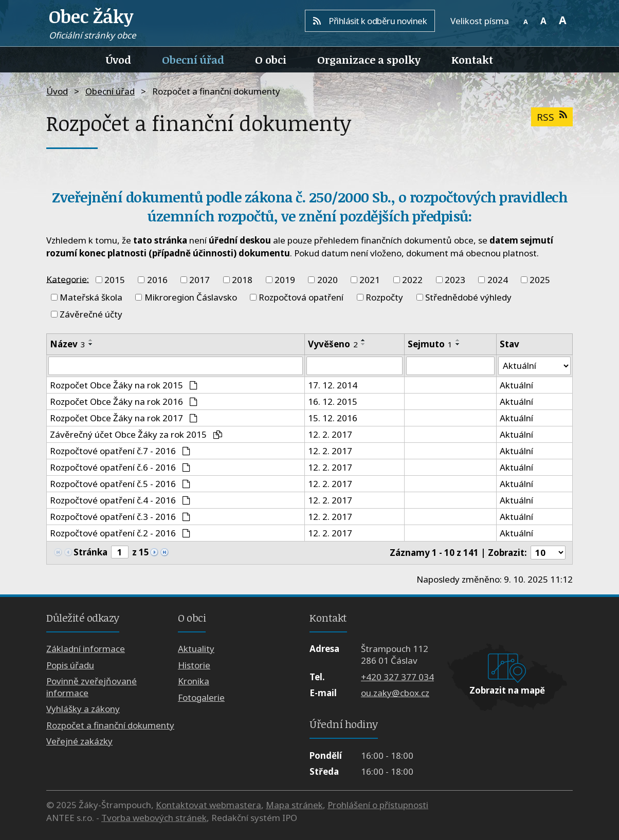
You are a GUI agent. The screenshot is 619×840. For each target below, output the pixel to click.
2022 (412, 280)
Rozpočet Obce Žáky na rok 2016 (124, 402)
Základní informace (86, 649)
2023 (455, 280)
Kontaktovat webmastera (208, 805)
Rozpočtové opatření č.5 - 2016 (120, 484)
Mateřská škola (91, 297)
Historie (194, 665)
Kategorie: (68, 279)
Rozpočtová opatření (301, 297)
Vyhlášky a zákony (83, 709)
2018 (242, 280)
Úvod (119, 60)
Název (68, 344)
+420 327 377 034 (397, 677)
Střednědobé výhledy (468, 297)
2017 (199, 280)
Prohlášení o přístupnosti (378, 805)
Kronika (194, 682)
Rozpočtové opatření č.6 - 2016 (120, 467)
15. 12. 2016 (333, 418)
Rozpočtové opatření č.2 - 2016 (120, 533)
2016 (157, 280)
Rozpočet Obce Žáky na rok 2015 (124, 385)
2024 (498, 280)
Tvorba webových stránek (154, 818)
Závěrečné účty (91, 314)
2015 (115, 280)
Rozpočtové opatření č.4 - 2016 (120, 500)
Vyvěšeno (333, 344)
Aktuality (196, 649)
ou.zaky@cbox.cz (395, 693)
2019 (285, 280)
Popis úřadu (70, 665)
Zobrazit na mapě (507, 690)
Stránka (90, 553)
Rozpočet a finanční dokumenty (110, 725)
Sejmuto (430, 344)
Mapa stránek (294, 805)
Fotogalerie (201, 697)
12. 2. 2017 (330, 434)
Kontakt (472, 60)
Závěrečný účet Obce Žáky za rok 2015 (136, 434)
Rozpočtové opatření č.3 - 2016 (120, 517)
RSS (552, 117)
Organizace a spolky (369, 60)
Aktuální (516, 385)
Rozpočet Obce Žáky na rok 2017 (124, 418)
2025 (540, 280)
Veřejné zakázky (79, 742)
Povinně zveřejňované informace (92, 687)
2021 (370, 280)
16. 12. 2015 (333, 402)
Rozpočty (384, 297)
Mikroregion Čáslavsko (191, 297)
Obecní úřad (193, 60)
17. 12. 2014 (333, 385)
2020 (327, 280)
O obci (271, 60)
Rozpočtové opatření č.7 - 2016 (120, 451)
